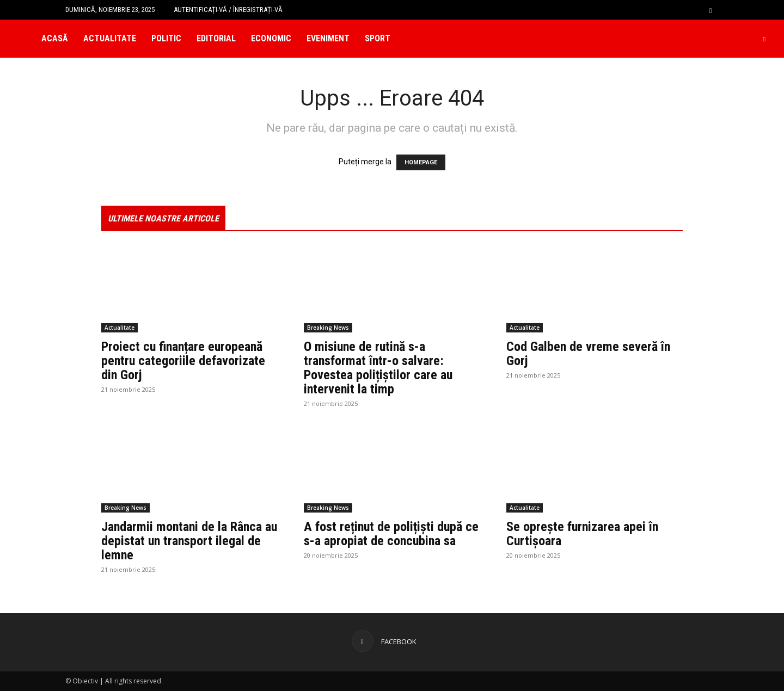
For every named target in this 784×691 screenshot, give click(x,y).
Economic (271, 38)
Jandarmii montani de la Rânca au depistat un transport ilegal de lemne (189, 541)
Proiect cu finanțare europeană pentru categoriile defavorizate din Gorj (183, 361)
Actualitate (110, 38)
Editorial (216, 38)
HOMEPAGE (421, 162)
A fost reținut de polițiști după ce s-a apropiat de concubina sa (391, 534)
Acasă (55, 38)
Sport (378, 38)
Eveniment (328, 38)
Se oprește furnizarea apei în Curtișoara (582, 534)
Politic (166, 38)
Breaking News (328, 328)
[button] (710, 10)
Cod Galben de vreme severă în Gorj (588, 354)
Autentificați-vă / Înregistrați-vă (228, 10)
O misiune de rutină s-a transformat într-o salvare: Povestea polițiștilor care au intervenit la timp (378, 368)
